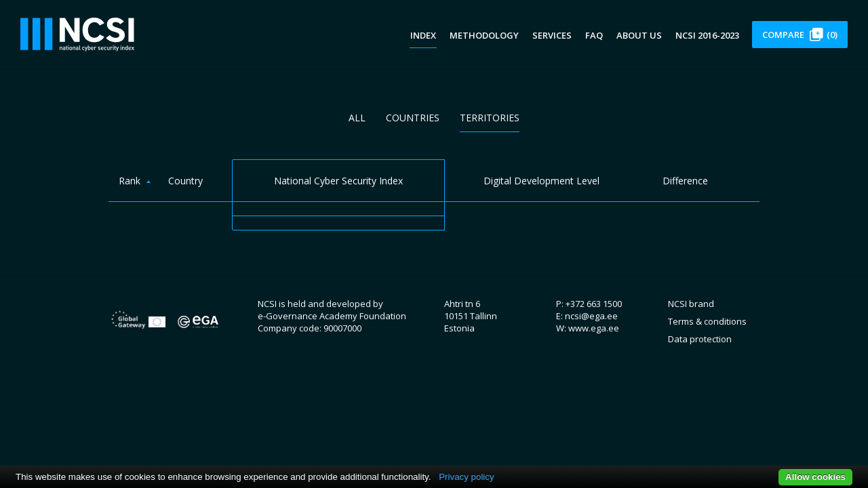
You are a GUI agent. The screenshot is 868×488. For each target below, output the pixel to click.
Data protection (700, 339)
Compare (800, 35)
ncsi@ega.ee (591, 316)
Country (185, 181)
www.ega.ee (594, 328)
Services (552, 35)
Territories (490, 118)
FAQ (594, 35)
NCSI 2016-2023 (707, 35)
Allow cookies (815, 477)
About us (639, 35)
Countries (413, 118)
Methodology (484, 35)
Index (423, 35)
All (357, 118)
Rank (130, 181)
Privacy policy (466, 477)
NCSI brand (691, 304)
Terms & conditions (707, 321)
